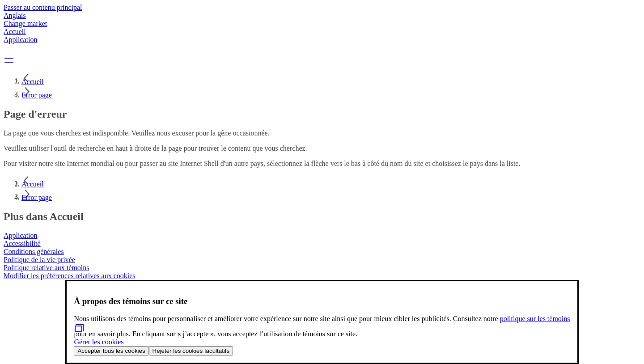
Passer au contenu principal (43, 7)
